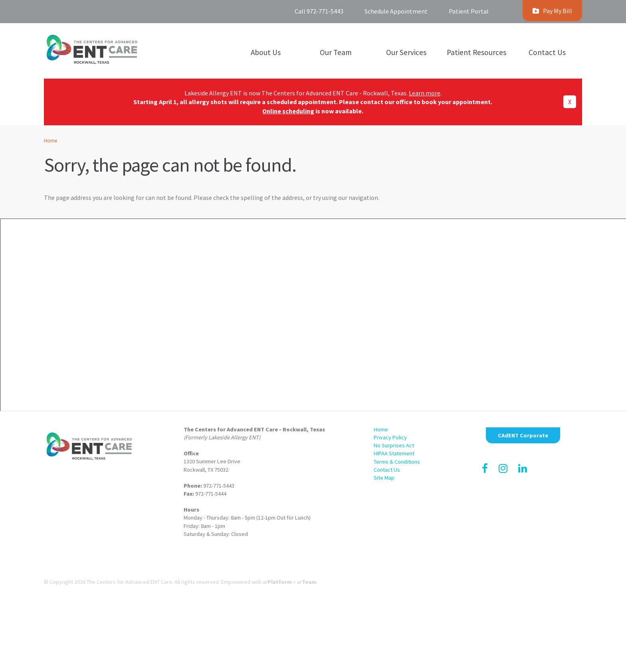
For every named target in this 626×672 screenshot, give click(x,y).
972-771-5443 (219, 486)
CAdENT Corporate (523, 435)
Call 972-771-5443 (319, 11)
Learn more (425, 93)
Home (51, 140)
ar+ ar (289, 582)
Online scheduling (288, 111)
